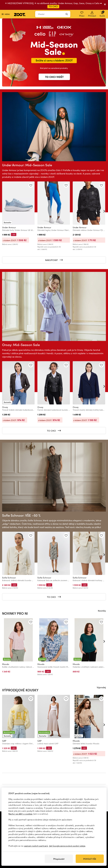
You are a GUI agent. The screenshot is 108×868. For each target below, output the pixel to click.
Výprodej (101, 687)
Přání (82, 14)
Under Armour (9, 227)
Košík (102, 14)
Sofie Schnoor (9, 578)
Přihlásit (92, 14)
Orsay (5, 407)
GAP (4, 741)
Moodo (6, 664)
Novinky (102, 611)
